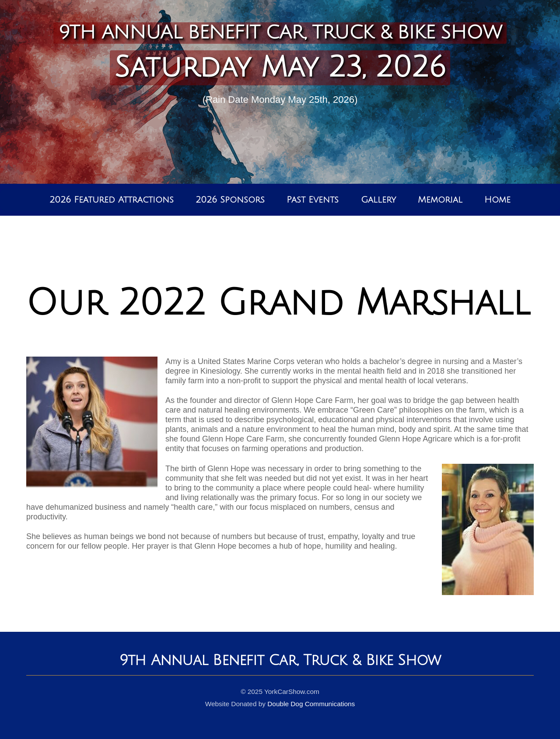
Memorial (440, 200)
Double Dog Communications (311, 704)
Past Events (313, 200)
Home (497, 200)
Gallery (378, 200)
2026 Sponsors (230, 200)
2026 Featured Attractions (112, 200)
